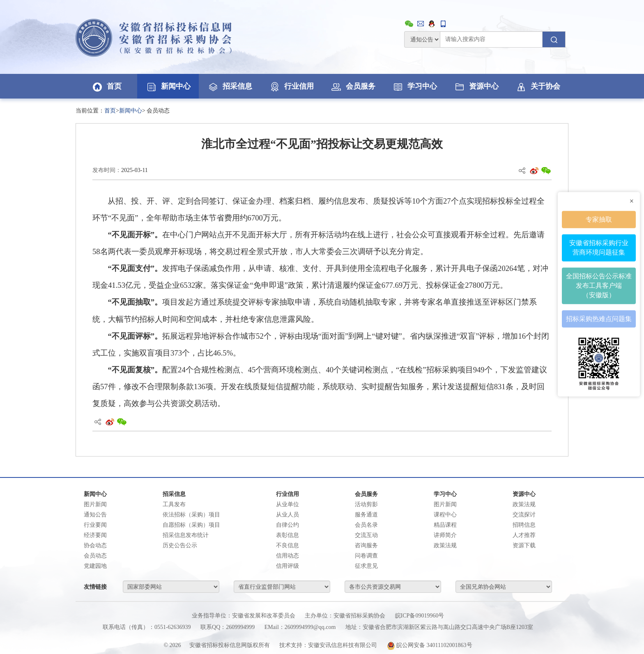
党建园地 (95, 566)
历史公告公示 (180, 545)
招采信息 (230, 86)
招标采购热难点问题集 (599, 318)
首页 (106, 86)
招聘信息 (524, 525)
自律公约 (287, 525)
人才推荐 (524, 535)
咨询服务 (366, 545)
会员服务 (353, 86)
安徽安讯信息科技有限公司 (343, 645)
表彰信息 (287, 535)
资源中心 (476, 86)
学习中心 (414, 86)
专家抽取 (599, 219)
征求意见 (366, 566)
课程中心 (445, 515)
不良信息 (287, 545)
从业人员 (287, 515)
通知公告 (95, 515)
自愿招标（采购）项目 (191, 525)
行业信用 (291, 86)
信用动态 (287, 556)
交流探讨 (524, 515)
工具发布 (174, 504)
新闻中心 (168, 86)
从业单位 (287, 504)
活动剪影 (366, 504)
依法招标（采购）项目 (191, 515)
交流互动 (366, 535)
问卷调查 (366, 556)
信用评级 (287, 566)
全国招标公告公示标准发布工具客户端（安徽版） (599, 286)
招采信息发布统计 (186, 535)
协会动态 (95, 545)
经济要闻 (95, 535)
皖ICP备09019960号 (420, 616)
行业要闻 (95, 525)
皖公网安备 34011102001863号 (430, 645)
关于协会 (538, 86)
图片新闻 (95, 504)
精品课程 (445, 525)
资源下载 (524, 545)
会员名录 (366, 525)
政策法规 (445, 545)
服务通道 (366, 515)
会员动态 (95, 556)
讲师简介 (445, 535)
